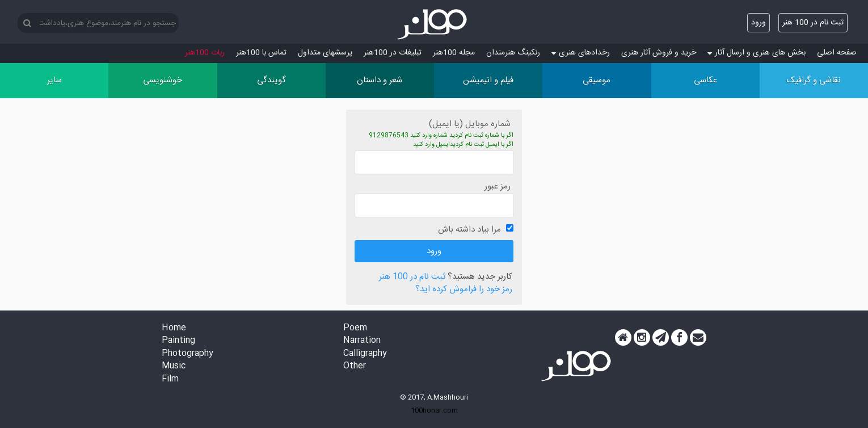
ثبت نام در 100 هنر (813, 23)
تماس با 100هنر (261, 53)
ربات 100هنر (205, 53)
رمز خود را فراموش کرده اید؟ (464, 290)
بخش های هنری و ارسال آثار (757, 53)
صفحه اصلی (837, 53)
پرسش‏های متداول (325, 53)
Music (174, 366)
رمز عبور (498, 186)
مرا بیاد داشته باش (469, 230)
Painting (178, 341)
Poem (355, 328)
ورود (759, 23)
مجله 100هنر (454, 53)
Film (170, 379)
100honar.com (434, 410)
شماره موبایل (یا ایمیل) (470, 124)
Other (355, 366)
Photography (187, 354)
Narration (362, 341)
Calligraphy (365, 354)
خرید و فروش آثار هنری (659, 53)
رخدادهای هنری (581, 53)
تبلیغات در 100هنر (393, 53)
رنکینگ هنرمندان (513, 53)
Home (174, 328)
